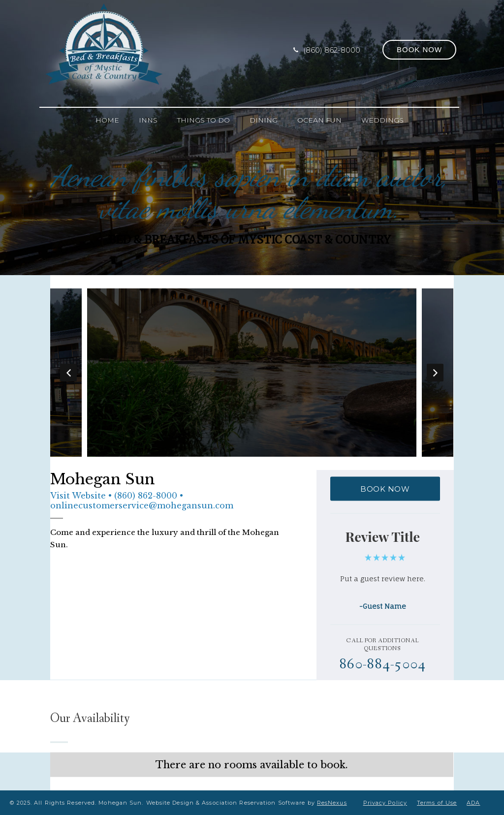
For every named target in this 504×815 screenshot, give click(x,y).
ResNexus (332, 803)
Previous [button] (68, 373)
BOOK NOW (385, 489)
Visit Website (78, 496)
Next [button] (436, 373)
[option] (252, 373)
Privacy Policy (385, 803)
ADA (473, 803)
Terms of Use (437, 803)
